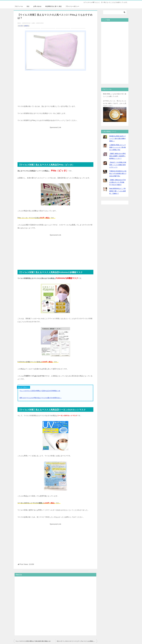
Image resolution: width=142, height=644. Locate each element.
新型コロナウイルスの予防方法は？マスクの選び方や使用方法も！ (41, 398)
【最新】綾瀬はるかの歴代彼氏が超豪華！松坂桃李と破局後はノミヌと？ (117, 156)
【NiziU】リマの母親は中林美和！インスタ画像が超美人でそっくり (118, 165)
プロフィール (19, 6)
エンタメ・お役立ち (24, 26)
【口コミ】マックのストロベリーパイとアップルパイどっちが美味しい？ (76, 641)
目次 (28, 6)
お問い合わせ (37, 6)
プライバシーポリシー (72, 6)
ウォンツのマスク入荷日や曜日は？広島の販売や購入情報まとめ (33, 641)
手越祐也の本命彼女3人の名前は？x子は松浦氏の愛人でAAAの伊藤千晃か (118, 173)
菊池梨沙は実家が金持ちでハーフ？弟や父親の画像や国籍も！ (117, 139)
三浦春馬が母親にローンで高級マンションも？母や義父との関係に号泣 (117, 147)
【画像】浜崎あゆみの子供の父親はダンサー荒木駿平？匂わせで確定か (117, 182)
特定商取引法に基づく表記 (53, 6)
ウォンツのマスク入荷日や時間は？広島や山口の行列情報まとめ (40, 391)
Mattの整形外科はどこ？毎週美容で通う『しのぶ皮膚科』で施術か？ (117, 191)
